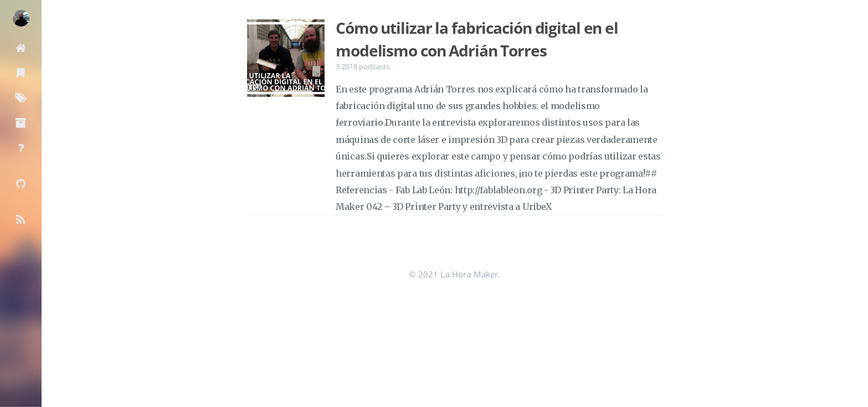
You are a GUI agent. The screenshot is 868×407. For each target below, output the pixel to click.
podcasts (374, 66)
